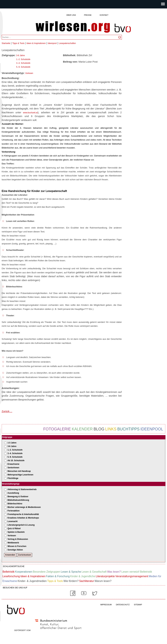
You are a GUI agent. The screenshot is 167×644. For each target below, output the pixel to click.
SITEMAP (138, 605)
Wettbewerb (13, 543)
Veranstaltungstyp (11, 484)
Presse (88, 15)
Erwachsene (13, 464)
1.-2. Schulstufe (23, 59)
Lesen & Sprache (71, 572)
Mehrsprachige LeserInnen (20, 475)
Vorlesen (29, 73)
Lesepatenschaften (67, 43)
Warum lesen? (103, 581)
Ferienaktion (13, 511)
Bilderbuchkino (15, 504)
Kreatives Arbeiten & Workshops (23, 518)
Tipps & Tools (18, 43)
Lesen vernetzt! (130, 572)
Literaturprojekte (105, 576)
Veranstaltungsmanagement (132, 576)
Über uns (71, 15)
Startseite (6, 43)
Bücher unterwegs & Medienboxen (24, 507)
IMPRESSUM (106, 605)
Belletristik (9, 572)
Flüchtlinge (13, 478)
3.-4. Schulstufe (23, 63)
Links (111, 429)
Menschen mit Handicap (19, 471)
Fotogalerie (57, 429)
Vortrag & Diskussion (18, 539)
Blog (99, 429)
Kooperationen (24, 572)
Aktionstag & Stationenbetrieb (22, 489)
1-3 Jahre (12, 443)
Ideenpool (52, 43)
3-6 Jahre (21, 55)
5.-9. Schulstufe (23, 67)
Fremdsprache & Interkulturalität (23, 514)
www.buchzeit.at (30, 113)
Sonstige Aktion (15, 550)
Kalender (82, 429)
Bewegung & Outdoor (18, 497)
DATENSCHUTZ (123, 605)
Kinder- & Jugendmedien (32, 581)
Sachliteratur (87, 581)
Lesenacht (12, 521)
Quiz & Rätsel (14, 528)
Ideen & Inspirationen (36, 43)
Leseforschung (11, 576)
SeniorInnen (13, 468)
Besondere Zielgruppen (47, 572)
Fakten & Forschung (58, 576)
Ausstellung (13, 493)
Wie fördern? (71, 581)
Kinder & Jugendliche (83, 576)
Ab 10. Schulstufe (16, 461)
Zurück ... (7, 411)
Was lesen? (114, 572)
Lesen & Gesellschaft (94, 572)
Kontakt (104, 15)
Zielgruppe (7, 437)
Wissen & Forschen (17, 546)
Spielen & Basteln (16, 532)
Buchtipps (128, 429)
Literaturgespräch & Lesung (21, 525)
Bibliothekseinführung (18, 500)
